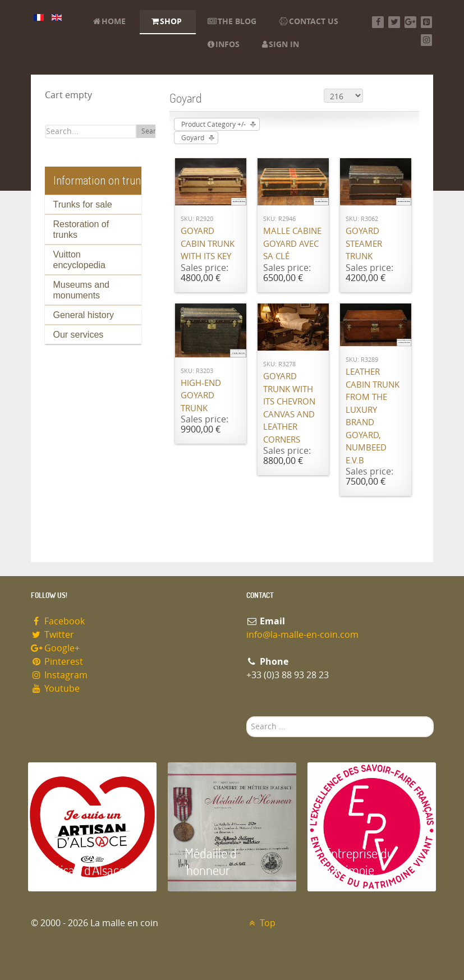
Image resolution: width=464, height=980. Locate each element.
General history (84, 315)
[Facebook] (378, 22)
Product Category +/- (213, 125)
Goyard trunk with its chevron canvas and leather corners (289, 408)
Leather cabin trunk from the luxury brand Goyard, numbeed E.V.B (373, 416)
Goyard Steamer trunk (364, 244)
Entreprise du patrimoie (359, 861)
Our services (79, 335)
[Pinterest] (427, 22)
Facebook (58, 621)
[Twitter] (394, 22)
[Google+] (410, 22)
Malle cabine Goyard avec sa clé (292, 244)
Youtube (56, 689)
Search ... (247, 717)
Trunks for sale (83, 204)
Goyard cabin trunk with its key (208, 244)
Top (261, 923)
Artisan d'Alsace (85, 870)
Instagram (59, 675)
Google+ (56, 648)
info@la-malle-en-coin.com (302, 635)
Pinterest (57, 662)
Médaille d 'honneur (211, 861)
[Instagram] (427, 40)
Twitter (53, 635)
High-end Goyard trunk (201, 396)
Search (152, 131)
